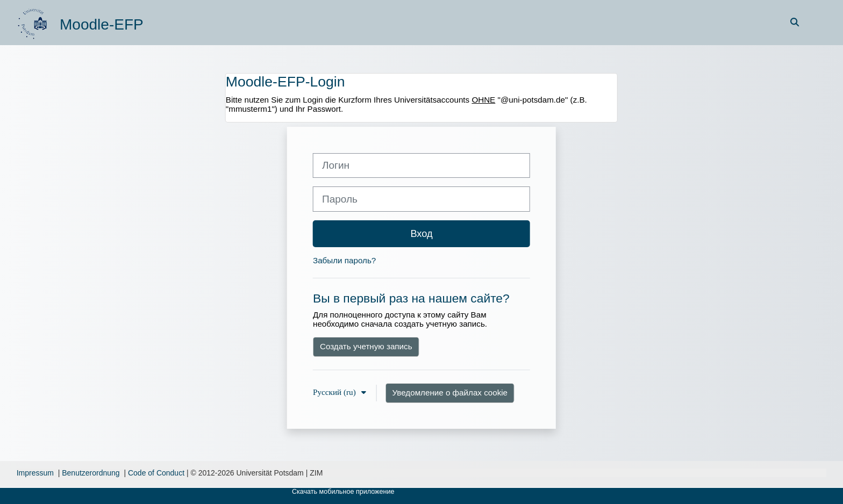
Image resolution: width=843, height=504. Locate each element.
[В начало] (34, 22)
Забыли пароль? (344, 260)
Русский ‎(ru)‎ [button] (335, 392)
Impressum (35, 473)
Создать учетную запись (366, 346)
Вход (421, 233)
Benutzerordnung (91, 473)
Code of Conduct (156, 473)
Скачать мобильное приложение (343, 492)
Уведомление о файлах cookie (450, 393)
